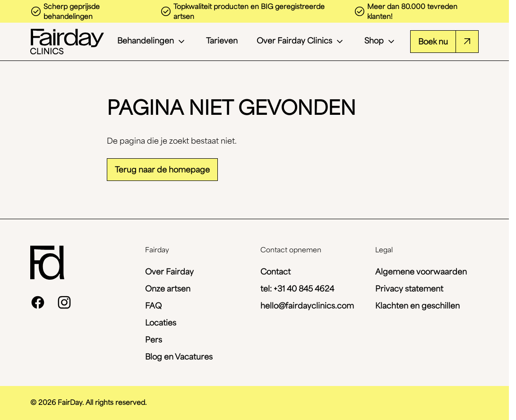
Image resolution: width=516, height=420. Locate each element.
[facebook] (38, 302)
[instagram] (64, 302)
